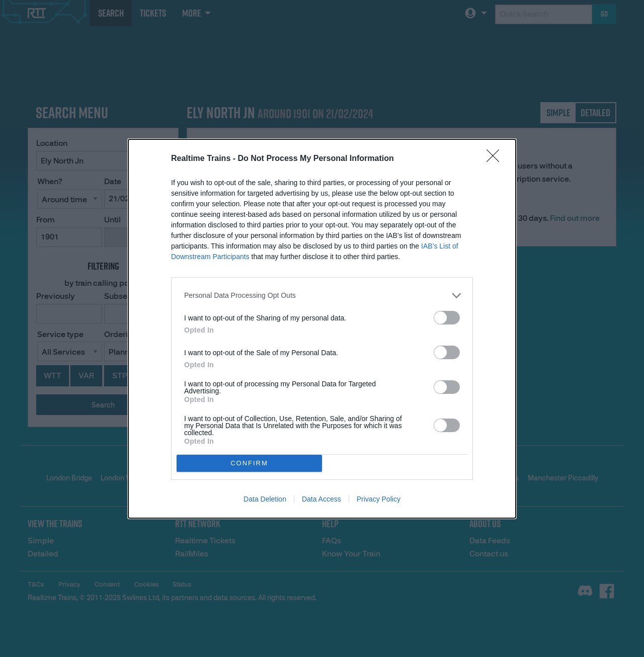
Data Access (321, 499)
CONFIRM (249, 463)
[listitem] (322, 296)
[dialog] (322, 329)
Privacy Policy (379, 499)
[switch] (447, 318)
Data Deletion (265, 499)
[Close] (496, 159)
